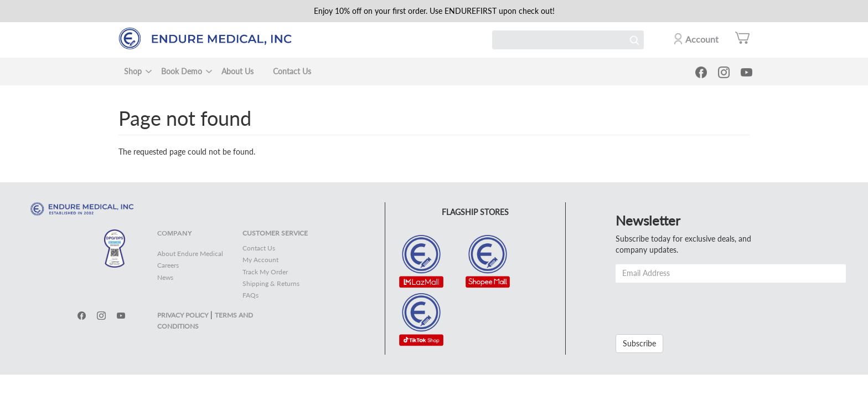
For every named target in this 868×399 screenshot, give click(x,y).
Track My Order (265, 272)
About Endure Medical (190, 254)
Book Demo (182, 71)
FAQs (250, 295)
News (165, 277)
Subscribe (639, 343)
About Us (237, 71)
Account (702, 39)
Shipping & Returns (271, 283)
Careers (168, 265)
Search (634, 40)
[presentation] (700, 304)
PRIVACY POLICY (183, 315)
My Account (260, 260)
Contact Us (292, 71)
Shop (133, 71)
